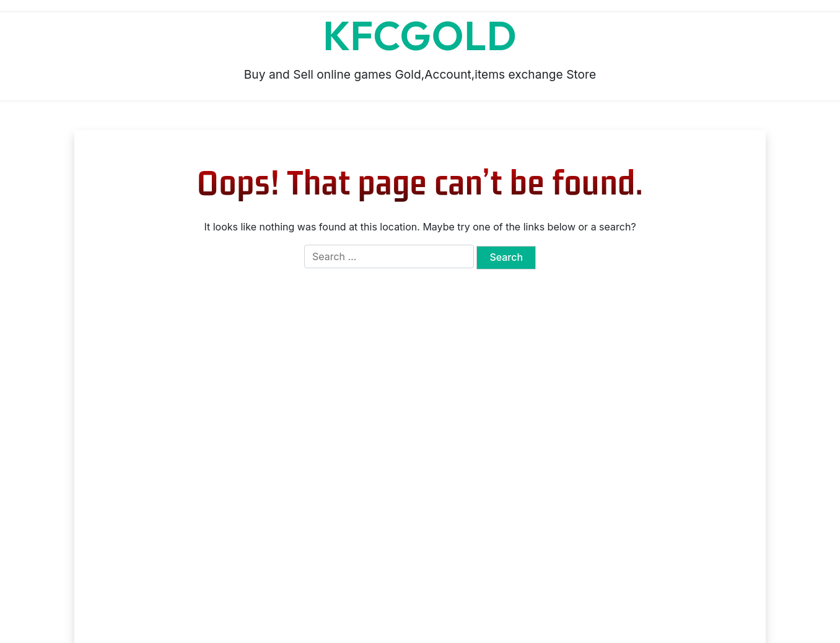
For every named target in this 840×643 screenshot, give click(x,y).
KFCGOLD (420, 36)
